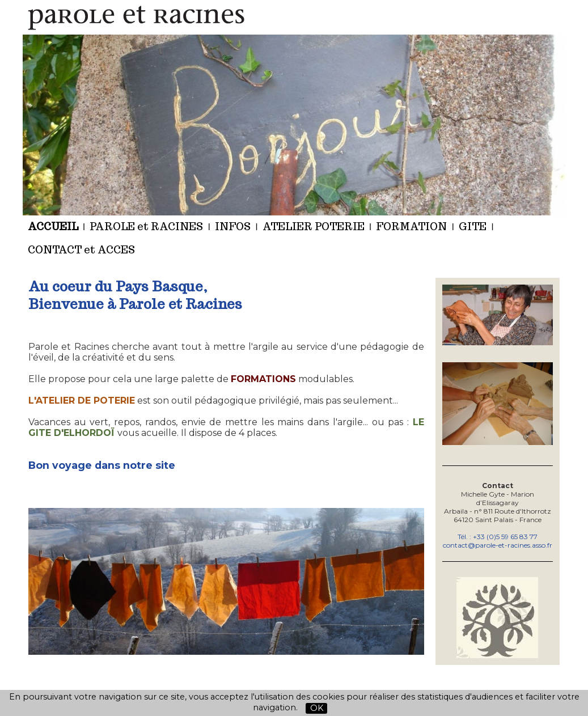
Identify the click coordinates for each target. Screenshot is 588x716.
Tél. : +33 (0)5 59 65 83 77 (498, 537)
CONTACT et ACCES (81, 250)
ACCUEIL (53, 226)
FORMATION (411, 226)
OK (317, 708)
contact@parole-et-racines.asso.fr (498, 545)
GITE (473, 226)
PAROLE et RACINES (146, 226)
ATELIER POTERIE (314, 226)
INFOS (233, 226)
